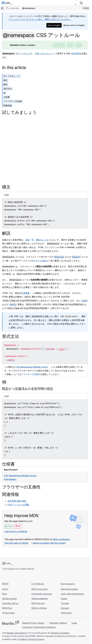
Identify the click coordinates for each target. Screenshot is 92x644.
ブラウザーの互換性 (13, 101)
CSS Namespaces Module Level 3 (32, 367)
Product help (8, 613)
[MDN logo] (8, 564)
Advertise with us (10, 603)
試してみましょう (12, 76)
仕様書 (7, 97)
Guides (64, 599)
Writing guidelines (40, 599)
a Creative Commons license (31, 639)
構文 (6, 80)
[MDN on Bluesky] (8, 576)
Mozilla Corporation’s (17, 633)
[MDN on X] (13, 576)
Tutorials (65, 603)
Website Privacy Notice (33, 623)
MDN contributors (61, 539)
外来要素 (25, 293)
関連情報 (8, 105)
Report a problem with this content (49, 543)
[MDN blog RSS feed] (23, 576)
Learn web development (72, 594)
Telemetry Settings (58, 623)
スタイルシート (47, 53)
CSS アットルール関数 (18, 505)
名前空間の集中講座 (17, 501)
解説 (6, 84)
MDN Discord (38, 603)
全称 (27, 240)
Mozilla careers (10, 599)
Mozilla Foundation (60, 633)
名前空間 (75, 53)
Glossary (65, 608)
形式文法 (8, 89)
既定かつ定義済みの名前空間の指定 (28, 389)
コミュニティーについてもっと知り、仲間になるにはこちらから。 (40, 19)
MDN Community (40, 589)
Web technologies (69, 589)
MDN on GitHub (39, 608)
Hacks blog (66, 613)
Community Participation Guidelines (39, 627)
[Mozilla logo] (11, 623)
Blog (4, 594)
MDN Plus (7, 608)
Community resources (42, 594)
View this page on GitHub (16, 543)
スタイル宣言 (40, 261)
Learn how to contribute (16, 531)
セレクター (45, 240)
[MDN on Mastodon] (18, 576)
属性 (38, 240)
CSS (37, 53)
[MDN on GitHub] (4, 576)
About (5, 589)
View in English (54, 25)
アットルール (24, 53)
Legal (74, 623)
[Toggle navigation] (87, 3)
